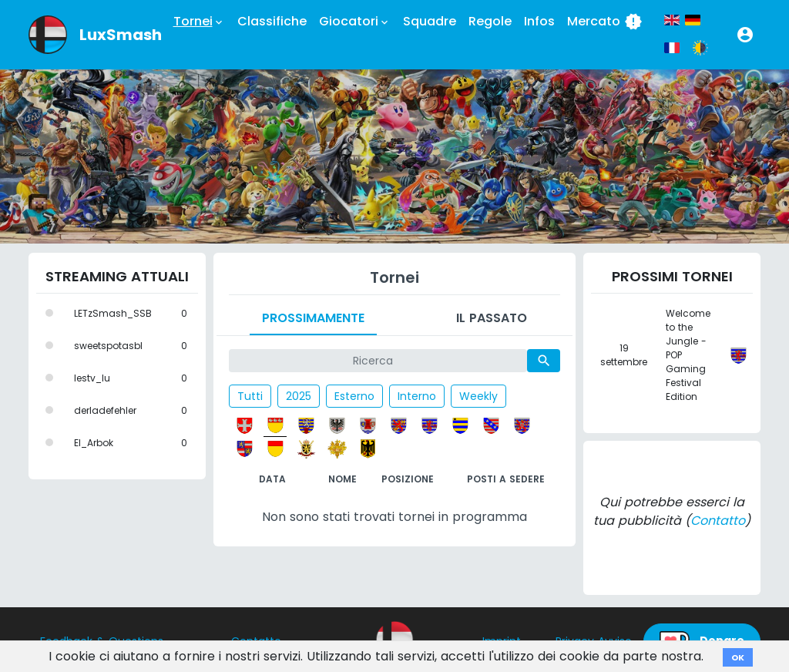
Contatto (718, 521)
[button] (745, 35)
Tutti (250, 396)
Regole (490, 21)
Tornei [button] (199, 22)
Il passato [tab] (492, 318)
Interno (417, 396)
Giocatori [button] (355, 22)
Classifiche (272, 21)
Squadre (430, 21)
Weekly (478, 396)
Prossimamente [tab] (313, 318)
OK (738, 657)
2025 (299, 396)
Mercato (605, 22)
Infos (539, 21)
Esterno (354, 396)
